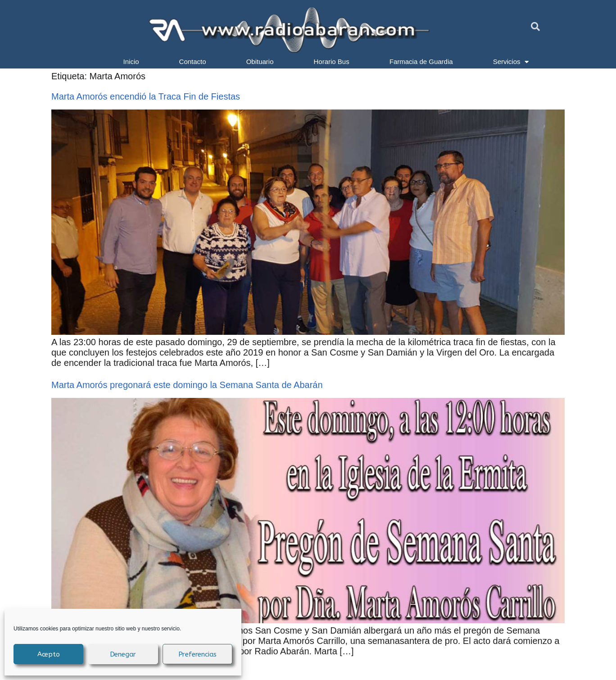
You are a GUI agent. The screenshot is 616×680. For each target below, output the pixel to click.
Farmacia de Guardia (421, 62)
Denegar (123, 654)
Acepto (49, 654)
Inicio (131, 62)
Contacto (193, 62)
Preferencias (198, 654)
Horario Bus (332, 62)
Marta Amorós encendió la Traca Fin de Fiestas (146, 96)
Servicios (511, 62)
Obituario (260, 62)
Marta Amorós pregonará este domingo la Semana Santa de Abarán (187, 385)
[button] (535, 27)
